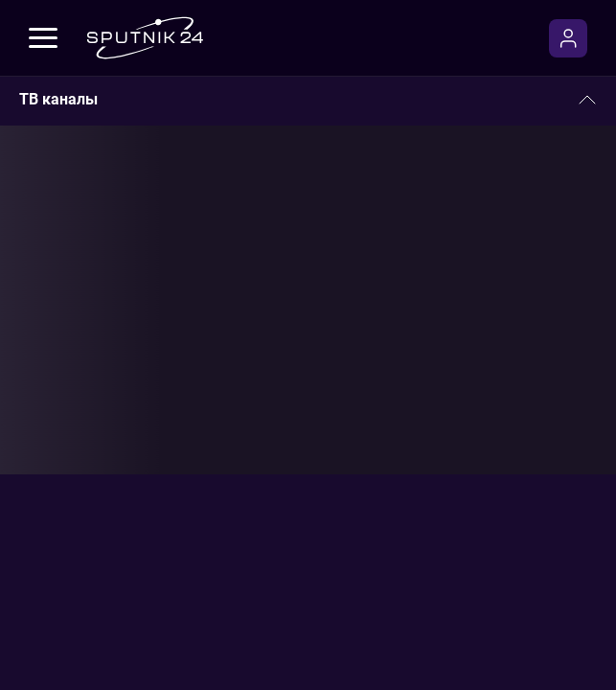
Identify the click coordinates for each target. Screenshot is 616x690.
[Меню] (43, 38)
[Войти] (568, 38)
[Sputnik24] (145, 38)
